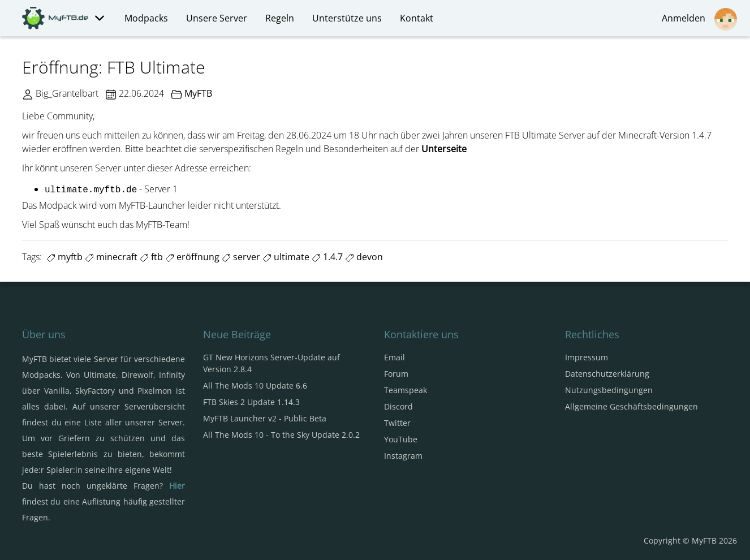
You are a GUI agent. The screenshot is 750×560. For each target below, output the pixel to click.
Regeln (280, 18)
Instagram (403, 456)
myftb (64, 257)
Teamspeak (406, 390)
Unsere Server (217, 18)
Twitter (397, 423)
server (241, 257)
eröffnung (192, 257)
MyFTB (198, 93)
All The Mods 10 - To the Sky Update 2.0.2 (281, 435)
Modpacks (146, 18)
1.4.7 (327, 257)
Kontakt (417, 18)
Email (395, 357)
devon (364, 257)
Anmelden (699, 19)
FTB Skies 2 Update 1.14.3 (251, 402)
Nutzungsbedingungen (609, 390)
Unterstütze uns (347, 18)
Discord (398, 406)
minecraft (111, 257)
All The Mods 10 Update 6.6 (255, 385)
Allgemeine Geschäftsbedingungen (632, 406)
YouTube (401, 439)
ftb (151, 257)
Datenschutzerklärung (607, 374)
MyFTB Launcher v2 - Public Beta (265, 418)
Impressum (587, 357)
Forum (396, 374)
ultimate (286, 257)
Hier (177, 486)
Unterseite (444, 149)
